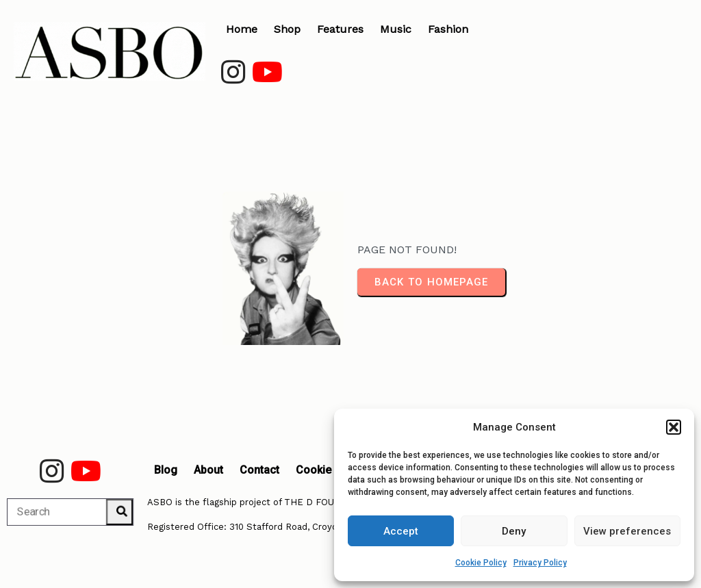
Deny (514, 531)
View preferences (627, 531)
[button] (674, 427)
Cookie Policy (481, 563)
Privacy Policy (540, 563)
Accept (401, 531)
